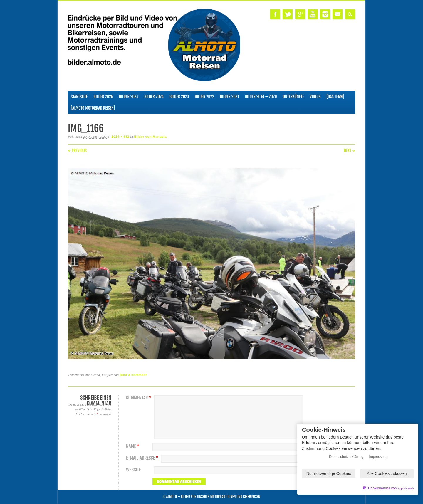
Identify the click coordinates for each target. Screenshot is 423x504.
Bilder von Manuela (151, 137)
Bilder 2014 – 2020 (261, 96)
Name (133, 446)
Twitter (288, 14)
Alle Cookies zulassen (387, 473)
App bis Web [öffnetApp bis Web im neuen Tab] (406, 488)
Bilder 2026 (103, 96)
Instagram (325, 14)
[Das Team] (335, 96)
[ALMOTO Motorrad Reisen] (93, 108)
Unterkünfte (293, 96)
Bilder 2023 (179, 96)
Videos (315, 96)
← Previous (77, 151)
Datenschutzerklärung (346, 457)
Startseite (79, 96)
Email (338, 14)
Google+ (300, 14)
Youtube (313, 14)
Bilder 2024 (154, 96)
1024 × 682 (120, 137)
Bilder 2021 (230, 96)
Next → (349, 151)
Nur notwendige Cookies (329, 473)
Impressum (378, 457)
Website (133, 470)
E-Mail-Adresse (143, 458)
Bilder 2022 (204, 96)
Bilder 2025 (129, 96)
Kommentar (139, 398)
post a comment (133, 375)
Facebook (275, 14)
